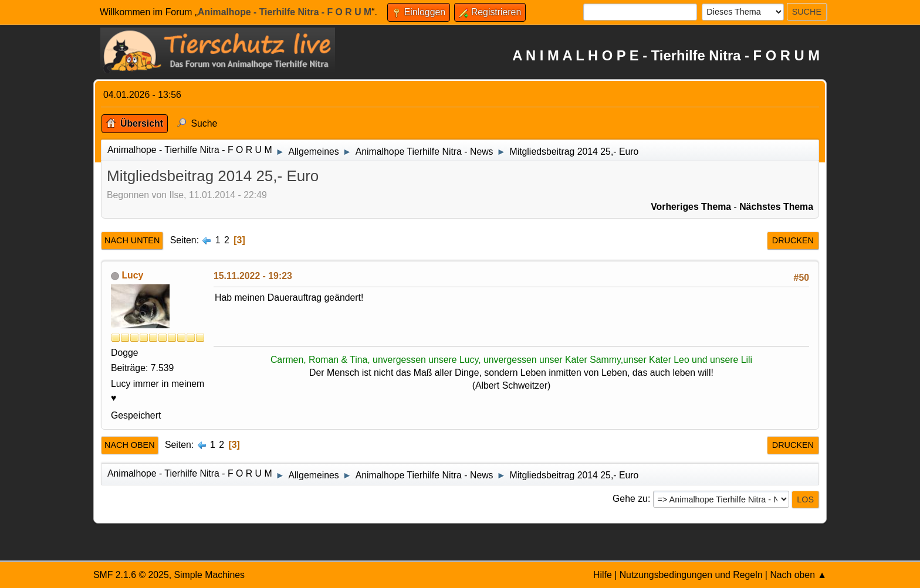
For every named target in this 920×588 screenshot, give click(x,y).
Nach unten (132, 240)
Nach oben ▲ (798, 575)
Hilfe (603, 575)
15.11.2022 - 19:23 (253, 276)
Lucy (132, 275)
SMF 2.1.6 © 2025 (131, 575)
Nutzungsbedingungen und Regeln (691, 575)
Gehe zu (630, 499)
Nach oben (130, 445)
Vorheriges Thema (691, 207)
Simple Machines (209, 575)
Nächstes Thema (776, 207)
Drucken (793, 240)
